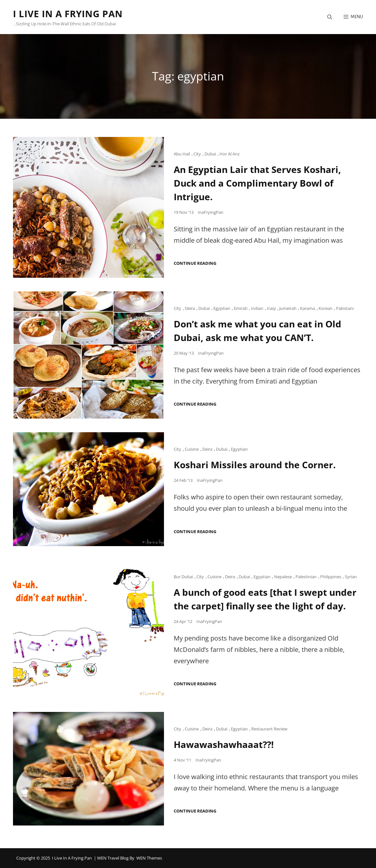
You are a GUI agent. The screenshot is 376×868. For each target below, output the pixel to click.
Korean (326, 308)
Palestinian (306, 577)
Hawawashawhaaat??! (224, 744)
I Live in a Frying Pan (68, 14)
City (197, 154)
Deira (190, 308)
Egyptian (222, 308)
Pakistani (345, 308)
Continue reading (195, 263)
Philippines (331, 577)
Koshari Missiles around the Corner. (255, 465)
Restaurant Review (269, 729)
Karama (307, 308)
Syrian (351, 577)
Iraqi (271, 308)
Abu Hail (182, 154)
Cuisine (192, 449)
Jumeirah (288, 308)
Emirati (241, 308)
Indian (257, 308)
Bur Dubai (183, 577)
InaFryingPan (211, 212)
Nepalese (283, 577)
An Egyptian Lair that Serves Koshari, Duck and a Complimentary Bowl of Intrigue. (257, 183)
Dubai (210, 154)
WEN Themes (149, 858)
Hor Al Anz (230, 154)
